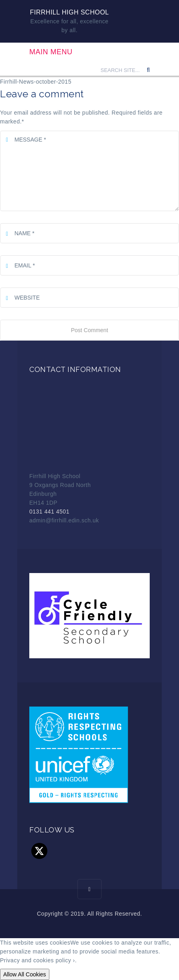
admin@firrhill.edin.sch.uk (64, 520)
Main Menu (51, 52)
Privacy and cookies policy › (38, 960)
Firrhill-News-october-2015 (36, 82)
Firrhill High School (70, 12)
